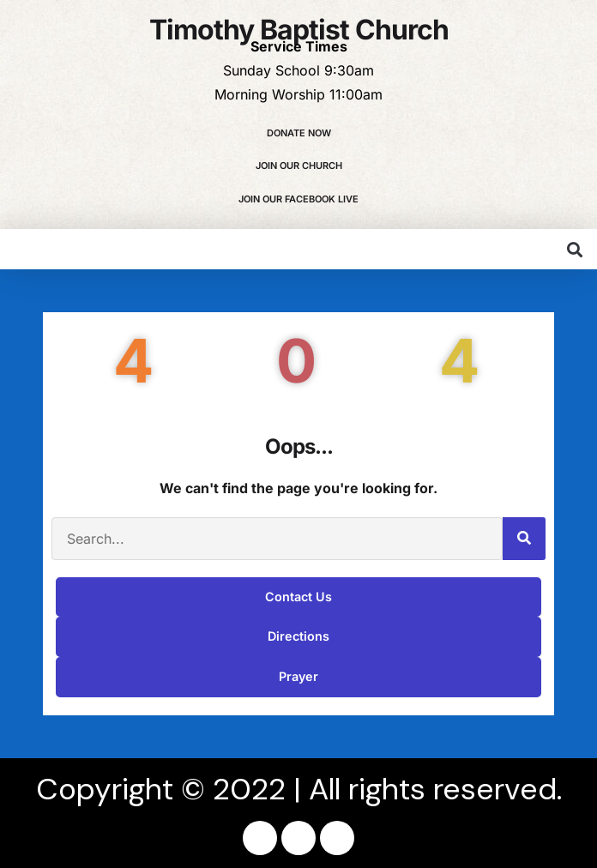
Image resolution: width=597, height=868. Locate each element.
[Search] (524, 539)
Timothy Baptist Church (299, 30)
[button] (574, 249)
